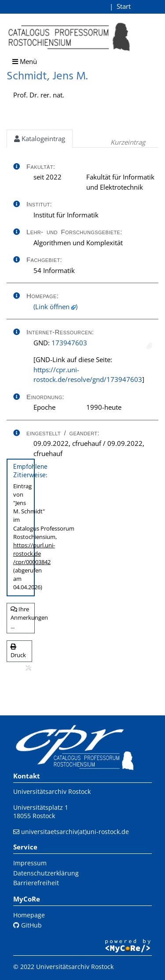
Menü (25, 61)
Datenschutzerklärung (46, 873)
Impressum (30, 863)
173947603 (69, 343)
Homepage (29, 915)
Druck (18, 652)
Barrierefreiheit (36, 883)
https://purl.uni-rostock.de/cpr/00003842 (34, 554)
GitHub (27, 925)
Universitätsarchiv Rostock (52, 791)
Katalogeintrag (40, 138)
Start (124, 6)
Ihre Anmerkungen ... (23, 618)
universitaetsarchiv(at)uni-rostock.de (75, 832)
